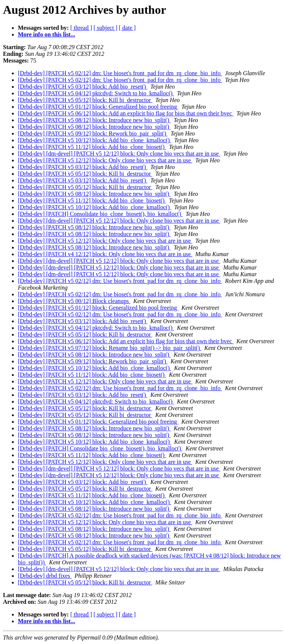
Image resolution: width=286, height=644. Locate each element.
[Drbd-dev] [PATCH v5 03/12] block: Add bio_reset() (83, 87)
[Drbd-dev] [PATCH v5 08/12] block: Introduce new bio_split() (94, 120)
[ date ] (127, 28)
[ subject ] (106, 28)
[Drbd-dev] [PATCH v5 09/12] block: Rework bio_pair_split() (93, 133)
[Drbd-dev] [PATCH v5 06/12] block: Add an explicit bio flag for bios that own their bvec (126, 113)
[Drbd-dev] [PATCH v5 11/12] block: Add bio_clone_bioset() (92, 147)
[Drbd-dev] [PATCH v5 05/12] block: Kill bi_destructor (85, 100)
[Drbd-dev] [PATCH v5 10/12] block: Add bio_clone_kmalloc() (94, 140)
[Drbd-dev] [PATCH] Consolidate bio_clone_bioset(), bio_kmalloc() (100, 214)
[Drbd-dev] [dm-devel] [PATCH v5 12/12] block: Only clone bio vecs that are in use (119, 154)
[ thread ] (81, 28)
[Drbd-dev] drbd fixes (45, 576)
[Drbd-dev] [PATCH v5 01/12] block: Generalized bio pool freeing (98, 107)
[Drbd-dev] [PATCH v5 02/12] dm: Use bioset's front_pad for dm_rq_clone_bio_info (120, 73)
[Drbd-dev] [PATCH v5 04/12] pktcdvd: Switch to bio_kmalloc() (96, 93)
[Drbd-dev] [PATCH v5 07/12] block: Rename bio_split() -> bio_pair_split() (110, 348)
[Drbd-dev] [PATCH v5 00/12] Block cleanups (74, 301)
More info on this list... (46, 34)
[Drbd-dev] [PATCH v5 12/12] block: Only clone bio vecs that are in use (105, 160)
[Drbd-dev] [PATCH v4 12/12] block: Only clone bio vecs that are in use (105, 254)
